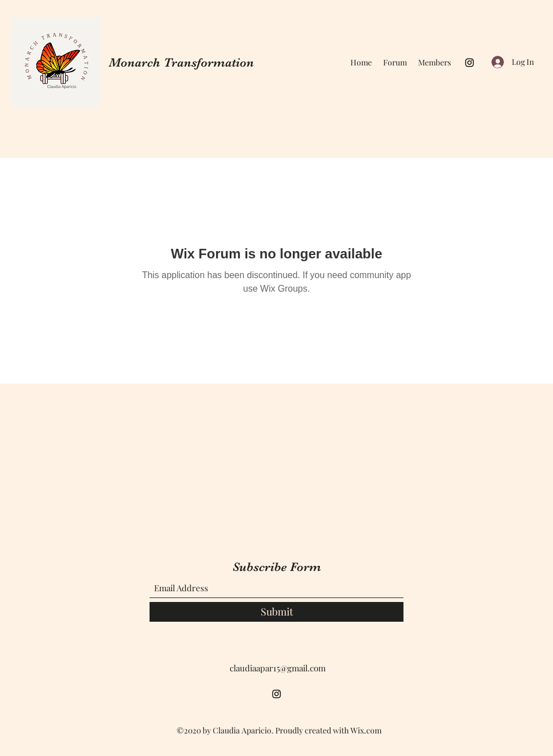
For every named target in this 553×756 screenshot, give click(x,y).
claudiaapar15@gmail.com (278, 668)
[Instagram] (469, 63)
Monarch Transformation (181, 62)
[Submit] (276, 612)
